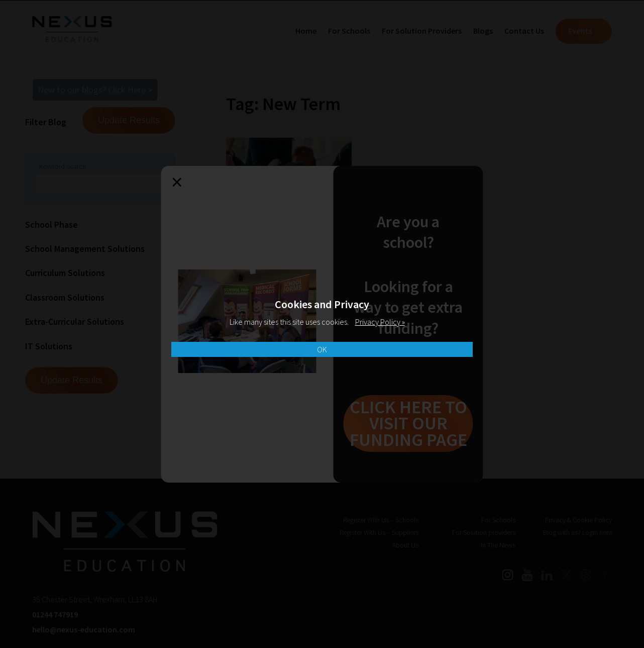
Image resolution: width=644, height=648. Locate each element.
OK (322, 349)
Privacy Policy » (380, 322)
